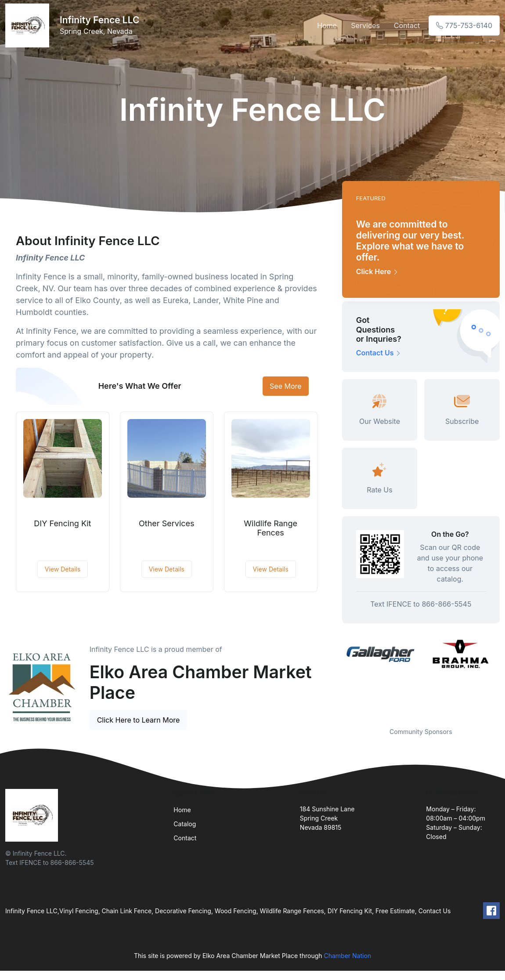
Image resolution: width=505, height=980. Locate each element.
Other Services (166, 523)
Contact (407, 25)
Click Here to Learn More (139, 720)
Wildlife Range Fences (271, 528)
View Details (63, 569)
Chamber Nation (347, 956)
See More (286, 386)
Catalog (185, 824)
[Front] (29, 25)
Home (327, 25)
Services (365, 25)
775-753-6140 (464, 25)
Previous (335, 677)
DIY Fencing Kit (62, 523)
